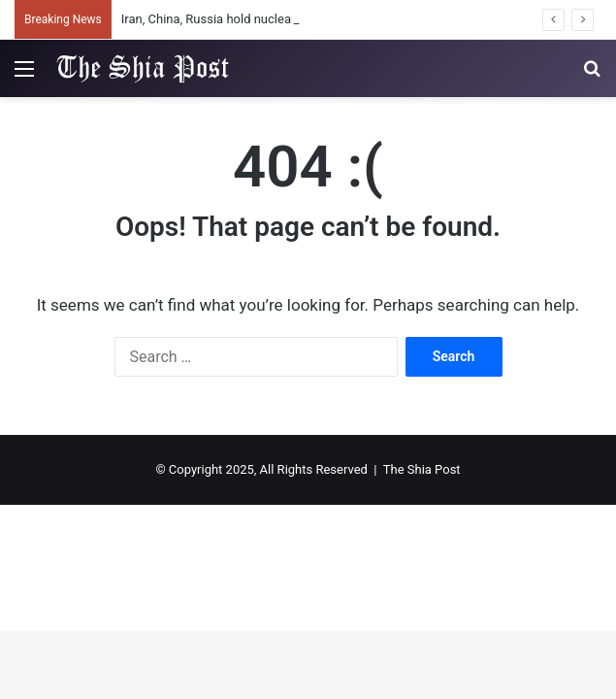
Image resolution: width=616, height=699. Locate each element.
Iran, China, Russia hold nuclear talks (224, 19)
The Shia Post (422, 469)
